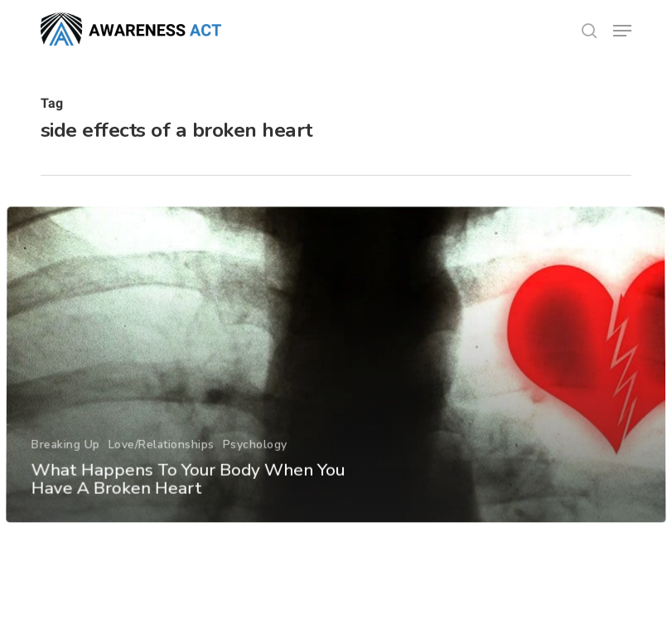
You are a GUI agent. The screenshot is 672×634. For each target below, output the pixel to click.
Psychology (254, 469)
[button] (622, 31)
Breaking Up (65, 469)
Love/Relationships (161, 469)
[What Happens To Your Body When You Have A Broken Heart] (336, 391)
